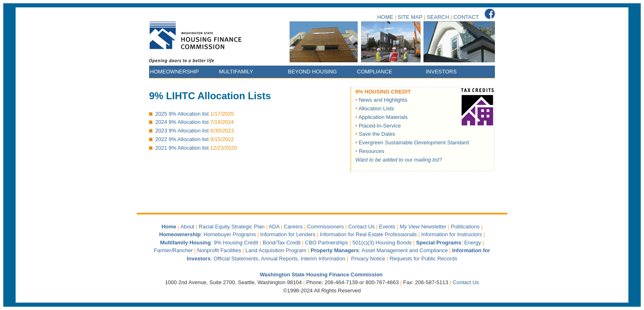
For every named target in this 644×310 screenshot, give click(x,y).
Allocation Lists (376, 108)
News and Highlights (383, 100)
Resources (371, 151)
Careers (293, 227)
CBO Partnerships (327, 243)
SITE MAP (410, 17)
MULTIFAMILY (236, 72)
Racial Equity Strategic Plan (232, 227)
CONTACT (466, 17)
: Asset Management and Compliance (380, 250)
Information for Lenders (288, 234)
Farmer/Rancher (174, 250)
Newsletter (424, 227)
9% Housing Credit (236, 243)
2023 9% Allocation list (182, 131)
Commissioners (326, 227)
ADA (274, 227)
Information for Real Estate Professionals (368, 234)
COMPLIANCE (375, 72)
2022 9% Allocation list (182, 139)
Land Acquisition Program (276, 250)
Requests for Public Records (423, 259)
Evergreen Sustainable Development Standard (414, 142)
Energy (473, 243)
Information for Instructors (451, 234)
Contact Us (361, 227)
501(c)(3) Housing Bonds (382, 243)
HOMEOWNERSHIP (174, 72)
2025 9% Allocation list (182, 114)
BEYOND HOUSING (312, 72)
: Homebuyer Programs (207, 234)
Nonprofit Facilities (219, 250)
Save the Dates (377, 134)
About (187, 227)
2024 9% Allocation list (182, 122)
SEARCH (438, 17)
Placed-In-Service (380, 126)
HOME (385, 17)
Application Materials (383, 117)
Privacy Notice (368, 259)
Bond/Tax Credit (282, 243)
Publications (465, 227)
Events (387, 227)
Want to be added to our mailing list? (399, 160)
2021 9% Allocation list (182, 148)
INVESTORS (441, 72)
